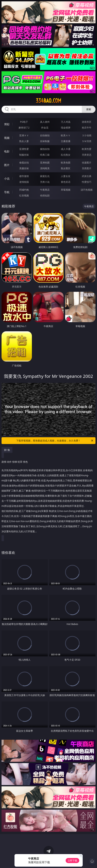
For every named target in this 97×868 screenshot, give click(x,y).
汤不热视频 (87, 190)
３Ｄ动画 (87, 135)
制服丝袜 (24, 155)
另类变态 (87, 155)
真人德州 (45, 122)
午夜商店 (45, 190)
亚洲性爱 (24, 149)
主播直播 (66, 141)
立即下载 (72, 860)
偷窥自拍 (24, 163)
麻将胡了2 (24, 128)
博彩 (7, 124)
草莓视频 (66, 190)
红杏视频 (24, 195)
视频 (7, 138)
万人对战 (66, 122)
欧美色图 (66, 163)
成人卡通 (66, 149)
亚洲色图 (45, 163)
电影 (7, 151)
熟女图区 (66, 168)
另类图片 (87, 168)
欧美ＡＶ (66, 135)
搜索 (89, 109)
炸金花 (45, 128)
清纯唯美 (45, 168)
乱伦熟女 (66, 155)
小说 (7, 179)
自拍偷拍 (45, 135)
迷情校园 (24, 182)
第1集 (7, 450)
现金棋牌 (66, 128)
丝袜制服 (45, 141)
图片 (7, 165)
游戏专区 (87, 122)
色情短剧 (45, 195)
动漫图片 (87, 163)
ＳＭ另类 (87, 141)
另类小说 (45, 182)
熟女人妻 (24, 141)
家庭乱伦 (45, 176)
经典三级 (45, 155)
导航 (7, 192)
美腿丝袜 (24, 168)
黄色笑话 (66, 182)
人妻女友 (66, 176)
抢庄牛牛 (87, 128)
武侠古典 (87, 176)
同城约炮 (24, 190)
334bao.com (48, 101)
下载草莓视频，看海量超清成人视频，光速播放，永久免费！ (55, 441)
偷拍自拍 (45, 149)
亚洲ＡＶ (24, 135)
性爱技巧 (87, 182)
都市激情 (24, 176)
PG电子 (24, 122)
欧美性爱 (87, 149)
